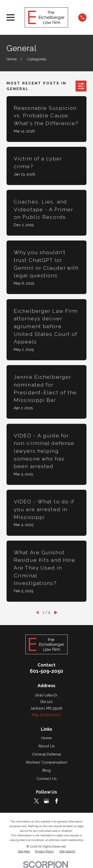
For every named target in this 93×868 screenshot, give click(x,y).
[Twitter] (36, 801)
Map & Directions (46, 715)
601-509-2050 (46, 671)
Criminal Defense (46, 754)
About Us (46, 746)
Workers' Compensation (46, 762)
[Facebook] (57, 801)
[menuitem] (24, 851)
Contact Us (46, 779)
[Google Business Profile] (46, 801)
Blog (46, 770)
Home (46, 738)
